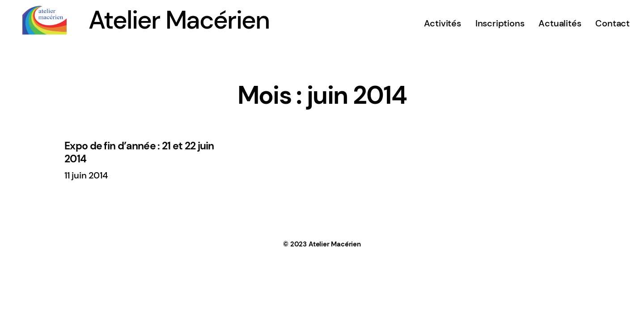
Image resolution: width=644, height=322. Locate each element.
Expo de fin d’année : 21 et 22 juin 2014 (139, 153)
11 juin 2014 (86, 175)
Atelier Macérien (179, 20)
